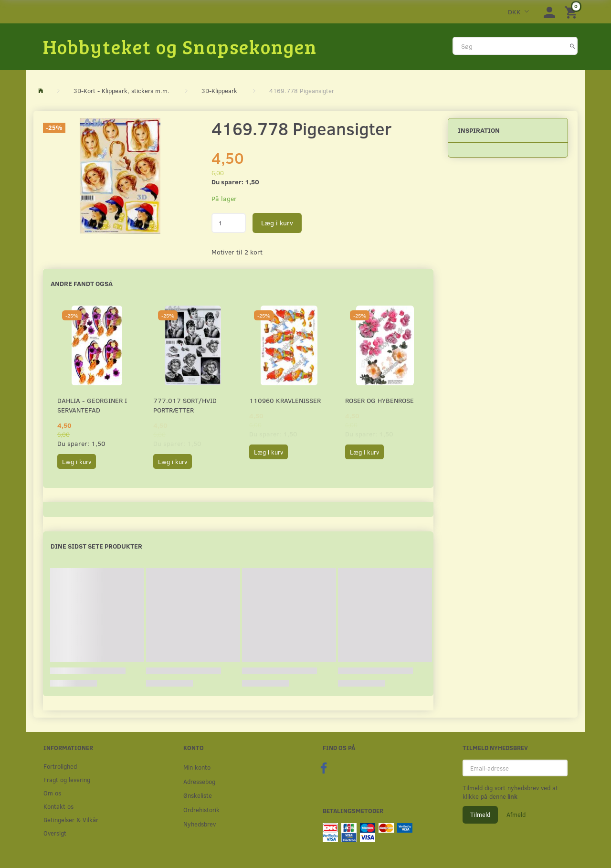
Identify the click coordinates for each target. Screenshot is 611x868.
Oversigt (55, 833)
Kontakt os (58, 806)
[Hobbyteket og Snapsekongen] (180, 46)
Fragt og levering (67, 779)
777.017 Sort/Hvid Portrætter (185, 405)
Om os (52, 793)
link (512, 796)
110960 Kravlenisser (285, 400)
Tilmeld (480, 815)
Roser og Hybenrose (379, 400)
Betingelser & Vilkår (71, 820)
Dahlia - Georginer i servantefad (92, 405)
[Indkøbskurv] (572, 12)
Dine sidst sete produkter (96, 546)
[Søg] (573, 46)
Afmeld (516, 815)
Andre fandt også (82, 283)
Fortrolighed (60, 766)
